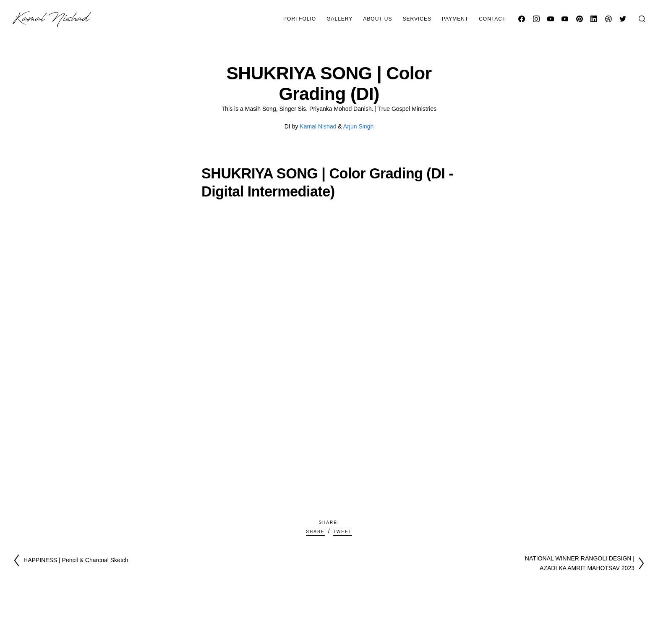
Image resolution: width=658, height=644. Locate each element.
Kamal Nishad (318, 126)
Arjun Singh (358, 126)
